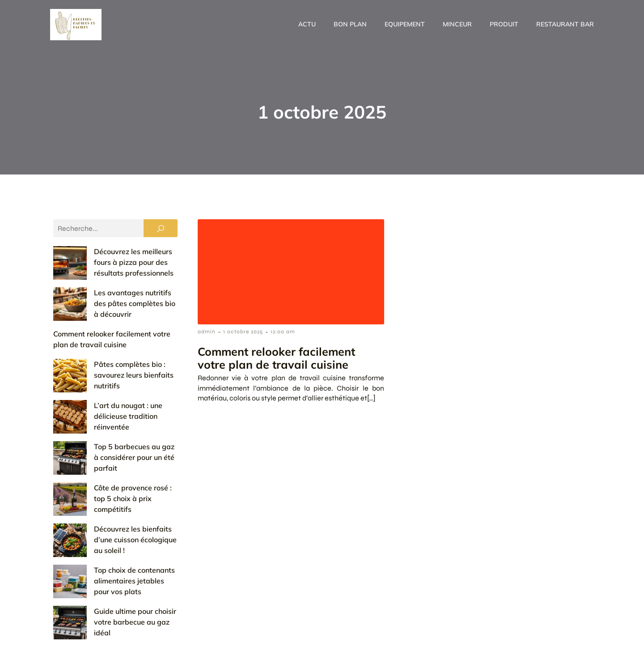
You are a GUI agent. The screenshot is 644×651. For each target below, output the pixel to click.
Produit (504, 24)
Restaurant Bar (565, 24)
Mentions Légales (465, 628)
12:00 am (283, 332)
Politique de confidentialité (546, 628)
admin (207, 332)
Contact (411, 628)
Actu (307, 24)
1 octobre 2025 (243, 332)
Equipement (405, 24)
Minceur (457, 24)
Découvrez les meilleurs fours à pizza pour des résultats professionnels (108, 262)
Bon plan (350, 24)
